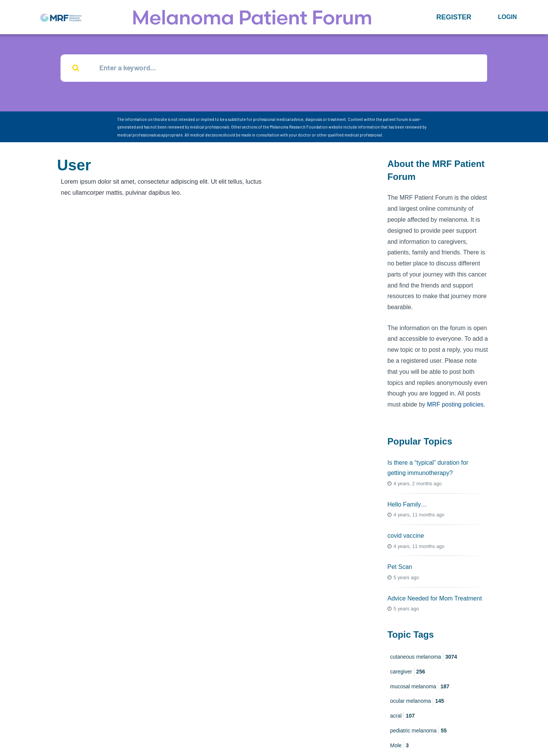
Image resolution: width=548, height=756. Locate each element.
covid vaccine (406, 536)
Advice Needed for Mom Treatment (435, 599)
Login (507, 17)
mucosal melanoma (420, 687)
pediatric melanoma (418, 731)
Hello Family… (407, 505)
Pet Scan (400, 568)
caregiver (408, 672)
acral (402, 717)
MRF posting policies (455, 405)
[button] (454, 17)
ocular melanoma (417, 702)
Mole (399, 746)
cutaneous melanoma (424, 658)
